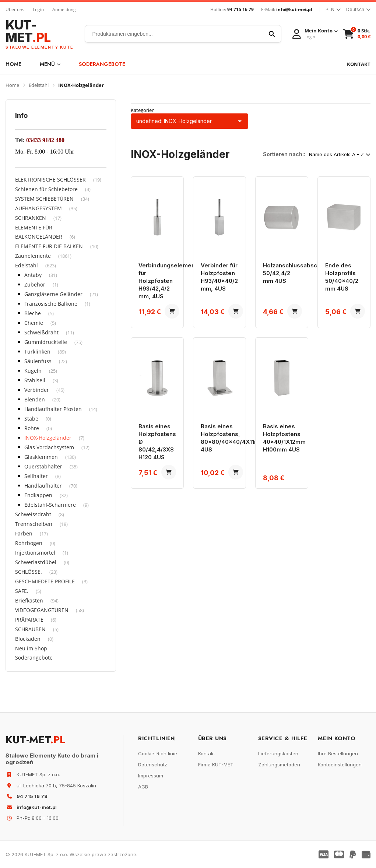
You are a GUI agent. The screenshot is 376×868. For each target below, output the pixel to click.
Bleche (33, 313)
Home (13, 64)
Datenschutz (153, 765)
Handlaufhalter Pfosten (53, 409)
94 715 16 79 (240, 9)
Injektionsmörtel (35, 553)
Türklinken (37, 352)
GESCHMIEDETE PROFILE (45, 581)
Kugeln (33, 371)
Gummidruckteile (46, 342)
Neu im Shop (31, 648)
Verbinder (37, 390)
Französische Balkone (51, 304)
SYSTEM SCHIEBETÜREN (44, 199)
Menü (50, 64)
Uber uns (15, 9)
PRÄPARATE (29, 620)
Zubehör (35, 284)
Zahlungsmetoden (279, 765)
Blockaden (28, 639)
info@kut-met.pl (294, 9)
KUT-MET (40, 34)
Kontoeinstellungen (340, 765)
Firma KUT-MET (216, 765)
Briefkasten (29, 600)
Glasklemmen (41, 457)
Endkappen (38, 495)
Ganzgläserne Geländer (53, 294)
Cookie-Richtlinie (158, 753)
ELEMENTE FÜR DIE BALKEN (49, 246)
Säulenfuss (38, 361)
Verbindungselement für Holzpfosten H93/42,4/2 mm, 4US (168, 281)
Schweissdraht (33, 514)
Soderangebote (102, 64)
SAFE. (22, 591)
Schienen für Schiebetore (46, 189)
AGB (143, 787)
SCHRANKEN (31, 218)
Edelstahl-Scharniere (50, 505)
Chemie (34, 323)
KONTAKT (359, 64)
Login (38, 9)
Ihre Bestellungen (338, 753)
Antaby (33, 275)
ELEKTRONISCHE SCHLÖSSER (50, 180)
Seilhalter (36, 476)
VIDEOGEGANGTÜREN (42, 610)
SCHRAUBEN (30, 629)
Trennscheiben (34, 524)
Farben (24, 533)
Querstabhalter (43, 466)
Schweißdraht (41, 332)
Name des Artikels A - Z (340, 154)
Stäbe (31, 419)
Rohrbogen (29, 543)
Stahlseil (35, 380)
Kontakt (207, 753)
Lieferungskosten (278, 753)
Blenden (35, 399)
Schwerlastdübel (36, 562)
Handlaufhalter (43, 486)
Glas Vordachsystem (49, 447)
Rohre (32, 428)
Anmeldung (64, 9)
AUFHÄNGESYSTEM (38, 208)
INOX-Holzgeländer (48, 438)
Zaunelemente (33, 256)
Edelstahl (39, 85)
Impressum (151, 776)
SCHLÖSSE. (29, 572)
